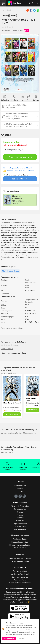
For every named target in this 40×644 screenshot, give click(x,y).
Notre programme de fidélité (20, 545)
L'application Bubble (20, 539)
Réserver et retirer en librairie (20, 583)
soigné (20, 149)
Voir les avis (6, 31)
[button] (4, 64)
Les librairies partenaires (20, 561)
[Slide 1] (16, 90)
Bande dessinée (20, 509)
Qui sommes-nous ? (20, 486)
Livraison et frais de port (20, 574)
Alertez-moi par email (20, 157)
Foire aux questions (20, 571)
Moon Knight (7, 10)
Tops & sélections (20, 524)
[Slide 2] (20, 90)
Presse (20, 489)
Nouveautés (20, 521)
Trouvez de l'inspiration (20, 506)
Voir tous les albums (8, 373)
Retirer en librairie (20, 179)
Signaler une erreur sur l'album (12, 328)
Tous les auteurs (20, 529)
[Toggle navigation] (3, 3)
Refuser (21, 639)
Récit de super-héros (30, 284)
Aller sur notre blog (8, 452)
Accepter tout (9, 639)
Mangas (20, 515)
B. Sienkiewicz (9, 408)
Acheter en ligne (20, 580)
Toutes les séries (20, 526)
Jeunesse (20, 518)
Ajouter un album (20, 548)
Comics (28, 280)
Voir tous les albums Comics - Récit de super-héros (20, 433)
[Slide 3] (24, 90)
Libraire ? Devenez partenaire (20, 558)
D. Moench (18, 408)
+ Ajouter (13, 267)
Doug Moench (30, 300)
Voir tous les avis (7, 349)
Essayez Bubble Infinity (20, 542)
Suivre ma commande (20, 577)
